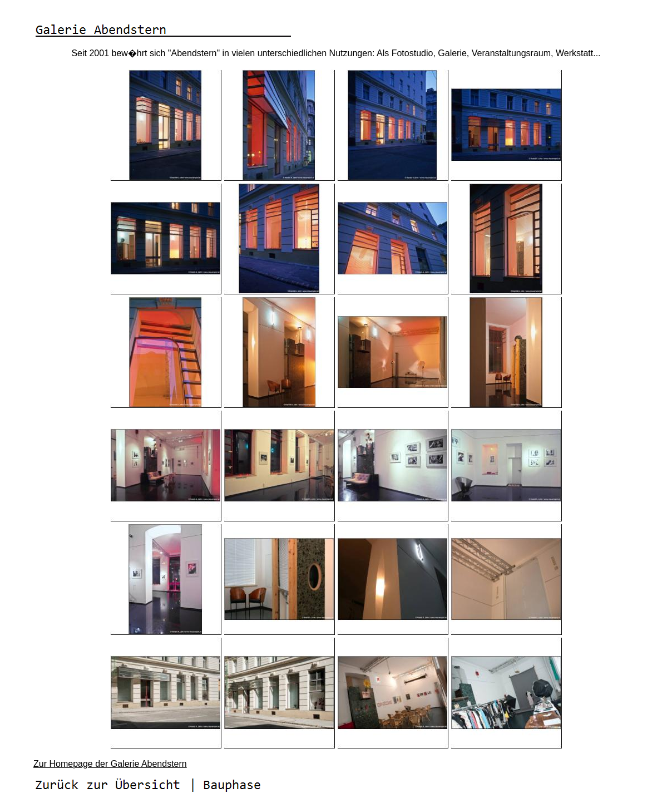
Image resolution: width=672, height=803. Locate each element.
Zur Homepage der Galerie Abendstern (110, 764)
